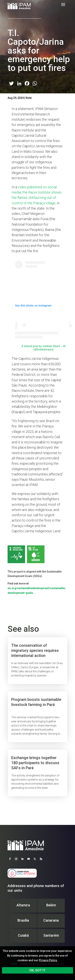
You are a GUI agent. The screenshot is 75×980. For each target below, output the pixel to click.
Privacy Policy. (48, 960)
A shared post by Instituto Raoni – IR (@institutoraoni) (44, 348)
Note (29, 98)
